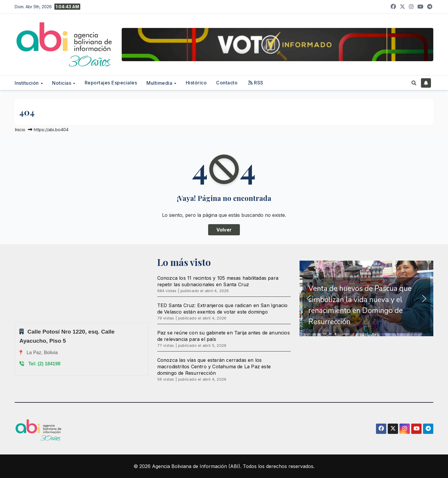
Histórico (196, 83)
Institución (27, 83)
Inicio (20, 130)
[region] (366, 299)
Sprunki (16, 323)
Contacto (227, 83)
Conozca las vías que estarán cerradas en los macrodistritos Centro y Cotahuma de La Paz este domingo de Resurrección (214, 367)
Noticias (62, 83)
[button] (414, 83)
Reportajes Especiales (111, 83)
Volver (224, 230)
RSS (256, 83)
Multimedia (160, 83)
